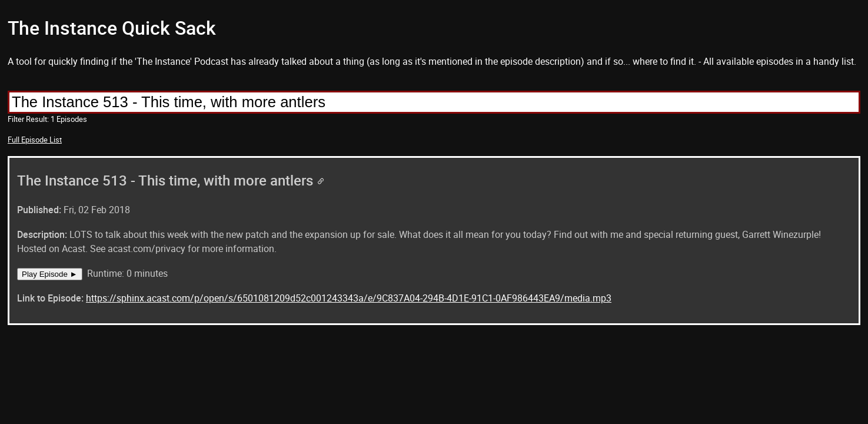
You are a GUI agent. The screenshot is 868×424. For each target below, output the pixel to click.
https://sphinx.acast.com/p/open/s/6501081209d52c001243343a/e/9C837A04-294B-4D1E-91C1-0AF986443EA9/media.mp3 (349, 298)
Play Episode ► (50, 274)
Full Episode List (35, 140)
